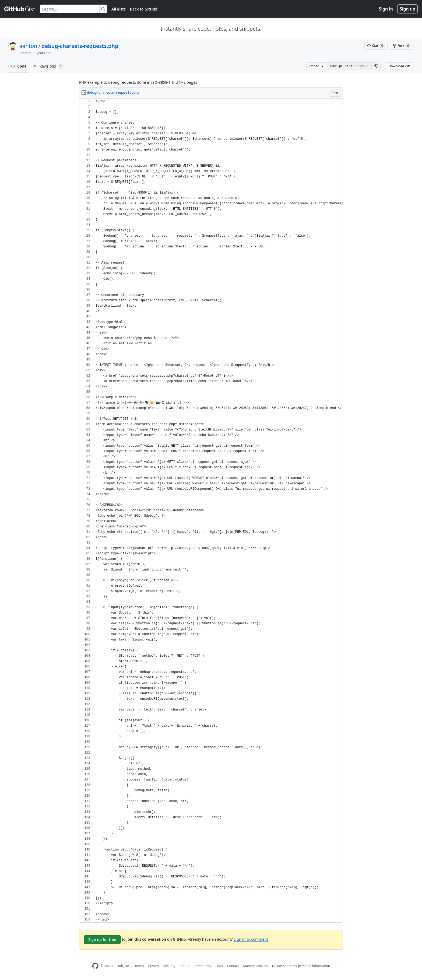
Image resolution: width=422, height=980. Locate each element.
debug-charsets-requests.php (80, 46)
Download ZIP (399, 66)
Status (184, 966)
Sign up (407, 9)
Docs (219, 966)
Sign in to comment (251, 939)
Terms (139, 966)
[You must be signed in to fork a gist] (402, 46)
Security (169, 966)
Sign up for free (102, 939)
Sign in (386, 9)
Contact (233, 966)
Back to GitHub (144, 9)
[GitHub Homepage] (95, 966)
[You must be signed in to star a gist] (376, 46)
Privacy (154, 966)
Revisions (48, 66)
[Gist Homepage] (20, 9)
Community (202, 966)
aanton (28, 46)
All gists (119, 9)
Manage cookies (255, 966)
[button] (376, 66)
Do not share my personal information (301, 966)
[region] (211, 511)
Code (19, 66)
